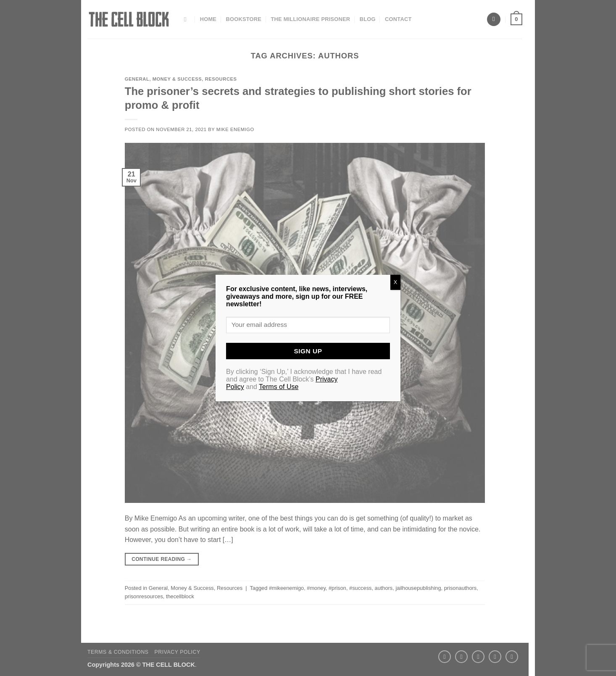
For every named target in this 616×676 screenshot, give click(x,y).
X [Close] (395, 282)
